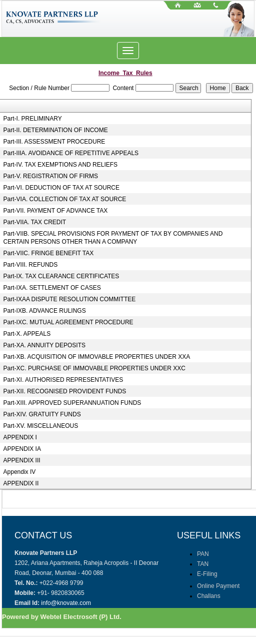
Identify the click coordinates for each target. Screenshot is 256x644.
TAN (203, 564)
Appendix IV (20, 472)
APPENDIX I (20, 437)
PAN (203, 554)
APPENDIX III (22, 460)
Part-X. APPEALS (27, 334)
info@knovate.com (66, 603)
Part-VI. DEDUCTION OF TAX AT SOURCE (61, 188)
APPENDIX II (21, 483)
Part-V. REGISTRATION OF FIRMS (51, 176)
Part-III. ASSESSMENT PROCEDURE (54, 142)
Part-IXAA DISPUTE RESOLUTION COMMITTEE (70, 299)
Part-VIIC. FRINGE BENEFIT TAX (49, 253)
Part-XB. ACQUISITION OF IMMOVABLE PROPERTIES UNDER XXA (97, 357)
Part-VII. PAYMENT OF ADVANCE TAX (56, 211)
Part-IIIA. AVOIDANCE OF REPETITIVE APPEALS (71, 153)
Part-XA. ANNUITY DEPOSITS (44, 345)
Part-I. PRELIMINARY (33, 119)
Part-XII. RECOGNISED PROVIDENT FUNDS (65, 391)
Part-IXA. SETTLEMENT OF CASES (52, 288)
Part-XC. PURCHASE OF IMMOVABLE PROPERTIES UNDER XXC (94, 368)
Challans (209, 596)
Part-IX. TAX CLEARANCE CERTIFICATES (61, 276)
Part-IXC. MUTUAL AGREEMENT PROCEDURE (68, 322)
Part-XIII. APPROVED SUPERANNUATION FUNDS (72, 403)
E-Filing (207, 574)
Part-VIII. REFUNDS (31, 265)
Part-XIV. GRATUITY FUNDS (42, 414)
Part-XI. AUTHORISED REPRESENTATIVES (63, 380)
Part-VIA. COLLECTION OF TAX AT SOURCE (65, 199)
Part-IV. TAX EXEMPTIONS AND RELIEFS (61, 165)
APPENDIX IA (22, 449)
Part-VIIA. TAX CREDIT (35, 222)
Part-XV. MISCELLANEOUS (41, 426)
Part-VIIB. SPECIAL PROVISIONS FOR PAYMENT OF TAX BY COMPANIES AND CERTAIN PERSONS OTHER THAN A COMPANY (113, 238)
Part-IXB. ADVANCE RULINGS (45, 311)
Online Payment (218, 586)
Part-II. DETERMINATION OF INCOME (56, 130)
